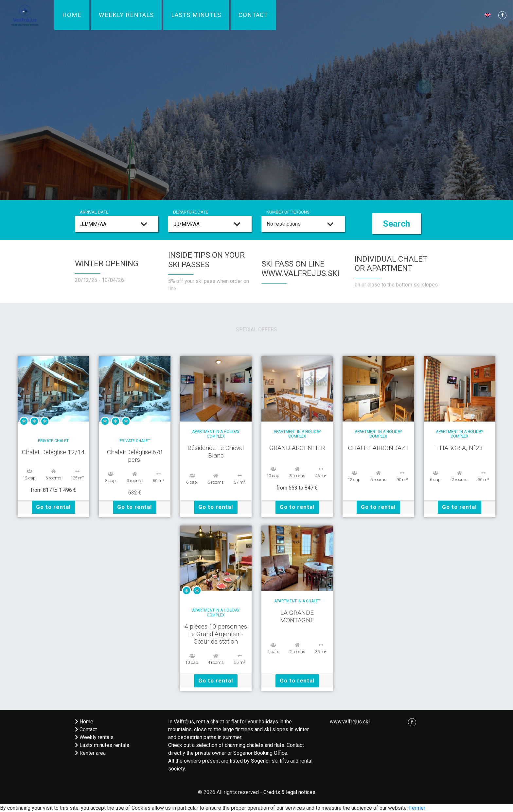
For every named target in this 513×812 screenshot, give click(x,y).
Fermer (417, 808)
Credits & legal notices (289, 792)
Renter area (90, 753)
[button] (488, 15)
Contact (253, 15)
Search (396, 224)
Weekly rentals (126, 15)
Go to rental (53, 507)
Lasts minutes (196, 15)
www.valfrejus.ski (350, 722)
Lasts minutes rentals (102, 745)
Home (72, 15)
